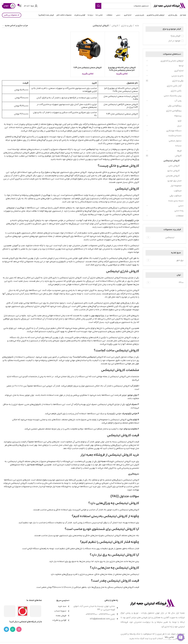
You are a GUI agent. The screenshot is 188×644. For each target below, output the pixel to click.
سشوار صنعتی (175, 141)
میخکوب (178, 191)
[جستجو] (123, 6)
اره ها (181, 66)
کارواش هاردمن (173, 176)
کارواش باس (174, 166)
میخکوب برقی (176, 196)
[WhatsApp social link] (13, 629)
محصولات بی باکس (12, 15)
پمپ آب (178, 101)
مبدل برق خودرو (175, 181)
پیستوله (178, 116)
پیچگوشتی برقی (175, 106)
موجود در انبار (174, 41)
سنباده (178, 146)
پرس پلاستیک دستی (173, 96)
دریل (179, 126)
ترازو (180, 121)
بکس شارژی (176, 91)
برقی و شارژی (178, 81)
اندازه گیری (179, 71)
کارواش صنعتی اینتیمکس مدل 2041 (88, 68)
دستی (181, 206)
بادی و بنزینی (177, 76)
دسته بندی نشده (176, 201)
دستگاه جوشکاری (174, 131)
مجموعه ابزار (176, 186)
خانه (137, 26)
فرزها (179, 151)
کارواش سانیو (174, 171)
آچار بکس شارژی (174, 86)
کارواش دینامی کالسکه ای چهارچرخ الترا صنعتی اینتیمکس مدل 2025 (122, 69)
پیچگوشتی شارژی (174, 111)
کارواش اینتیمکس (171, 161)
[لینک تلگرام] (6, 629)
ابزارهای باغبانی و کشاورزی (172, 61)
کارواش (178, 156)
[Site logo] (170, 6)
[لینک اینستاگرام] (19, 629)
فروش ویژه (175, 36)
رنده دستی (179, 211)
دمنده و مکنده (175, 136)
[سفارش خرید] (15, 26)
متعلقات (180, 216)
